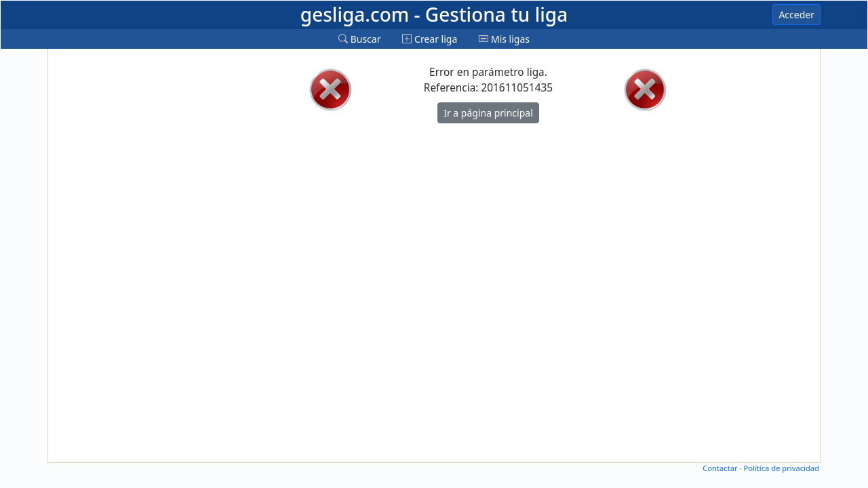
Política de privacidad (781, 468)
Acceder (796, 15)
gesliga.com (434, 14)
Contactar (720, 468)
